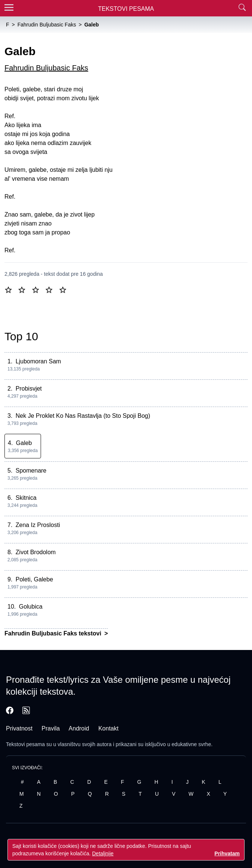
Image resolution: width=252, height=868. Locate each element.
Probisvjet (29, 389)
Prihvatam (227, 853)
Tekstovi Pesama (126, 9)
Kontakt (108, 728)
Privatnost (19, 728)
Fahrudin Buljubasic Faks (46, 68)
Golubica (31, 607)
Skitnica (26, 498)
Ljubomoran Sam (38, 361)
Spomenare (31, 471)
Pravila (51, 728)
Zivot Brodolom (36, 552)
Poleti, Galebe (34, 579)
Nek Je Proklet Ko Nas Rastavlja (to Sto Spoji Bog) (83, 416)
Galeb (24, 443)
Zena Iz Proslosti (38, 525)
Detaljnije (103, 853)
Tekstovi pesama (25, 744)
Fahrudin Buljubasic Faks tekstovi (54, 633)
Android (79, 728)
